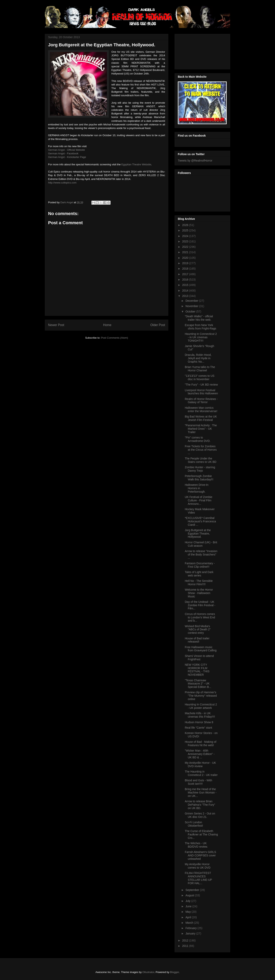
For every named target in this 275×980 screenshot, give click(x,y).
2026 (186, 225)
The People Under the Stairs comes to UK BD (201, 460)
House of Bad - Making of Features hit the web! (201, 743)
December (192, 301)
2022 (186, 247)
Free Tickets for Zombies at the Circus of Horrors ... (201, 450)
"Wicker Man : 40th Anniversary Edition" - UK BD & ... (200, 754)
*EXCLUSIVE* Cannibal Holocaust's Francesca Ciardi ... (200, 521)
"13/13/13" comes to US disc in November (200, 377)
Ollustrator (148, 972)
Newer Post (56, 325)
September (193, 890)
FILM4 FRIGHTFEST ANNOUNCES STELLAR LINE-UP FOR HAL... (198, 878)
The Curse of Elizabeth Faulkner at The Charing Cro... (201, 834)
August (190, 895)
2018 (186, 269)
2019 (186, 263)
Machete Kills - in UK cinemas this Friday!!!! (200, 715)
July (188, 901)
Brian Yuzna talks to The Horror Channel (200, 369)
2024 (186, 236)
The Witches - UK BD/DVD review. (196, 845)
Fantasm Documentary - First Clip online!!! (200, 565)
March (190, 923)
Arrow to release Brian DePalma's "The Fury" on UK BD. (200, 805)
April (189, 917)
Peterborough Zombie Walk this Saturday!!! (199, 478)
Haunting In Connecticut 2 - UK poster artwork (201, 706)
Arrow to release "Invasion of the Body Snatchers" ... (201, 554)
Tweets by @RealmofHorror (195, 161)
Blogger (174, 972)
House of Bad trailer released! (197, 640)
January (191, 933)
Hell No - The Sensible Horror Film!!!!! (199, 583)
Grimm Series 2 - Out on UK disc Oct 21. (200, 815)
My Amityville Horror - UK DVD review (200, 764)
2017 (186, 274)
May (188, 912)
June (189, 906)
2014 (186, 291)
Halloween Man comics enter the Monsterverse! (201, 409)
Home (107, 325)
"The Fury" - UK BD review (201, 385)
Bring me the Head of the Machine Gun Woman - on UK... (201, 793)
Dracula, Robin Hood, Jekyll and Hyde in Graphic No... (198, 358)
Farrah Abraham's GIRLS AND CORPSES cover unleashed (200, 855)
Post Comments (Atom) (114, 338)
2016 (186, 280)
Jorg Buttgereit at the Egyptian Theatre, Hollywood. (198, 534)
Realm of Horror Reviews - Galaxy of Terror (201, 401)
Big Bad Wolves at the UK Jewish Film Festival (201, 418)
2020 (186, 258)
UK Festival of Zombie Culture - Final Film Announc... (199, 500)
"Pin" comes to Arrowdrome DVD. (198, 439)
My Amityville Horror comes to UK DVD (198, 866)
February (191, 928)
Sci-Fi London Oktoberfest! (194, 824)
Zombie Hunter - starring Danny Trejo (200, 469)
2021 (186, 252)
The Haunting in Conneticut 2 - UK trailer (201, 773)
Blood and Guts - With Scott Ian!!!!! (198, 782)
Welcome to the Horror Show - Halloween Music (199, 593)
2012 (186, 940)
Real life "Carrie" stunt (198, 728)
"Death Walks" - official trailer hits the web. (199, 318)
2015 (186, 285)
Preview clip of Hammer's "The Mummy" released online (201, 696)
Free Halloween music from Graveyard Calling (201, 649)
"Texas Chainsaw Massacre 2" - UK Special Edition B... (198, 684)
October (191, 311)
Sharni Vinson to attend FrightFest (199, 658)
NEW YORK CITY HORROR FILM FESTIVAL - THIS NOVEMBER (197, 670)
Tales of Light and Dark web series (199, 574)
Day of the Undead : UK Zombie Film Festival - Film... (200, 605)
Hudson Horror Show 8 (199, 722)
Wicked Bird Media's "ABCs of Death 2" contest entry (198, 630)
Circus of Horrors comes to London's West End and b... (200, 617)
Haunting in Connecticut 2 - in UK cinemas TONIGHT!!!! (201, 337)
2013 (186, 296)
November (192, 306)
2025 (186, 230)
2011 (186, 946)
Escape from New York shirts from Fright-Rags (200, 327)
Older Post (158, 325)
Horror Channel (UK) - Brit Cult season (201, 544)
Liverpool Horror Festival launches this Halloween (201, 392)
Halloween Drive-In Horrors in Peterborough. (197, 488)
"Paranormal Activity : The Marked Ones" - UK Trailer (201, 429)
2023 (186, 241)
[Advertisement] (196, 51)
